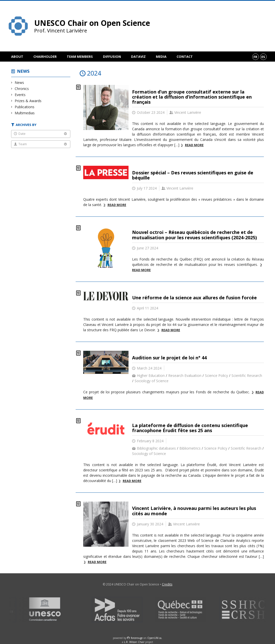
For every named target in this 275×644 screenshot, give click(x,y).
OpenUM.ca (154, 638)
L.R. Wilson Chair (134, 642)
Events (20, 95)
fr (255, 57)
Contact (185, 57)
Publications (25, 107)
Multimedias (25, 113)
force (137, 638)
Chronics (22, 89)
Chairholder (45, 57)
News (23, 71)
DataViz (138, 57)
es (263, 57)
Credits (167, 584)
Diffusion (112, 57)
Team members (80, 57)
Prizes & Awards (28, 101)
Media (161, 57)
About (17, 57)
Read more (194, 145)
